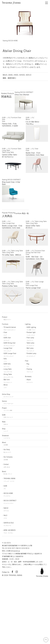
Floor (27, 361)
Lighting (28, 324)
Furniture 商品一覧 (22, 213)
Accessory (28, 376)
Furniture (5, 324)
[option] (25, 22)
